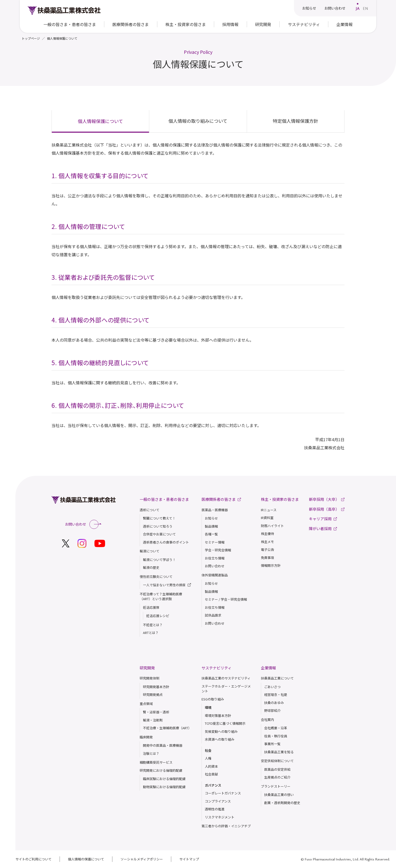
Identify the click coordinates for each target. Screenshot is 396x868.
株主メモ (267, 542)
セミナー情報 (215, 542)
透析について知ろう (158, 526)
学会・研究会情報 (218, 550)
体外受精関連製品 (215, 575)
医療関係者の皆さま (131, 24)
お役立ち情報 (215, 558)
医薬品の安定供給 (277, 769)
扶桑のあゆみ (274, 703)
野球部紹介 (272, 710)
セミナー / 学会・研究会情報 (226, 599)
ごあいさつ (272, 687)
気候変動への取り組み (221, 731)
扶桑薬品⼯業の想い (279, 795)
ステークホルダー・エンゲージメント (226, 689)
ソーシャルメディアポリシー (142, 859)
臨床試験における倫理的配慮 (164, 779)
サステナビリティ (217, 668)
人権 (208, 758)
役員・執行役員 (276, 736)
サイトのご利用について (33, 859)
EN (365, 8)
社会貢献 (211, 774)
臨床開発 (146, 737)
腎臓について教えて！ (159, 518)
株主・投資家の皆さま (280, 499)
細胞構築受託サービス (156, 762)
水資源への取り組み (220, 739)
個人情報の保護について (86, 859)
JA (358, 8)
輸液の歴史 (151, 567)
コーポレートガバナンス (223, 793)
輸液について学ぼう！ (159, 560)
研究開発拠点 (153, 695)
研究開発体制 (150, 678)
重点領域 (146, 704)
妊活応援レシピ (158, 616)
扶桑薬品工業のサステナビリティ (226, 678)
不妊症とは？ (153, 625)
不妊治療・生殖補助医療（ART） (167, 728)
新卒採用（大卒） (327, 499)
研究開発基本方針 (156, 687)
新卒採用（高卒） (327, 509)
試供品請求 (213, 615)
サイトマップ (189, 859)
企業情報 (268, 668)
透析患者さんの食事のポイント (166, 542)
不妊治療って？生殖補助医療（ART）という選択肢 (161, 596)
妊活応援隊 (151, 607)
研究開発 (147, 668)
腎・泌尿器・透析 (156, 712)
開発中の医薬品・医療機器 (163, 745)
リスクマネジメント (220, 817)
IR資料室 (267, 518)
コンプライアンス (218, 801)
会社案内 (267, 720)
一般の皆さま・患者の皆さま (164, 499)
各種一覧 (211, 534)
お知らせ (309, 8)
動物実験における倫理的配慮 (164, 787)
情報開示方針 (271, 565)
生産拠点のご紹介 (277, 777)
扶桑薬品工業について (277, 678)
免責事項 (267, 558)
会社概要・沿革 (276, 728)
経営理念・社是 (276, 695)
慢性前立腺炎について (156, 577)
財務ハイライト (272, 526)
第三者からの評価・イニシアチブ (226, 826)
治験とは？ (151, 753)
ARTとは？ (151, 633)
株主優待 (267, 534)
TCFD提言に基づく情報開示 (225, 723)
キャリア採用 (323, 519)
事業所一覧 (272, 744)
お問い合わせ (335, 8)
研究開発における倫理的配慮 (161, 770)
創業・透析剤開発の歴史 (282, 803)
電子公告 (267, 549)
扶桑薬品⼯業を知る (279, 752)
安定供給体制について (277, 761)
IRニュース (269, 510)
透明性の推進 (215, 809)
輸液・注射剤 (153, 720)
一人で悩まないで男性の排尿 (167, 585)
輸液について (150, 551)
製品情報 (211, 526)
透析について (150, 510)
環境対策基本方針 (218, 715)
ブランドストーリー (276, 786)
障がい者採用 (323, 529)
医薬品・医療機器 (215, 510)
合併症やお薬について (159, 534)
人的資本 (211, 766)
